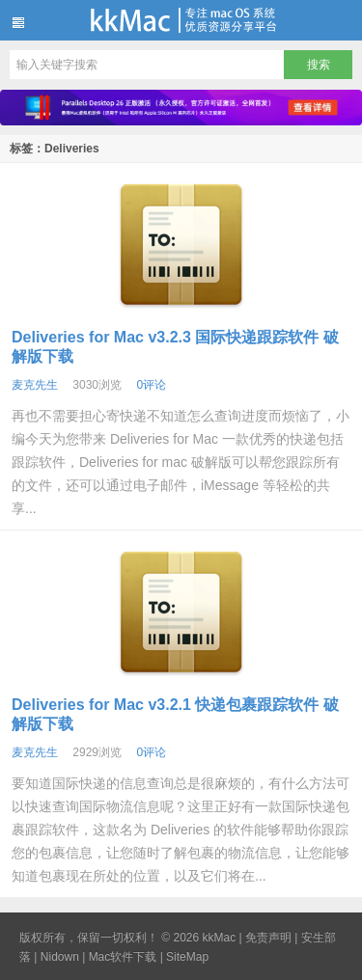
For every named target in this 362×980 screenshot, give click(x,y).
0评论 (151, 385)
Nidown (60, 957)
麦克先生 (35, 385)
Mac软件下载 (123, 957)
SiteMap (187, 957)
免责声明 (268, 938)
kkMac (181, 20)
